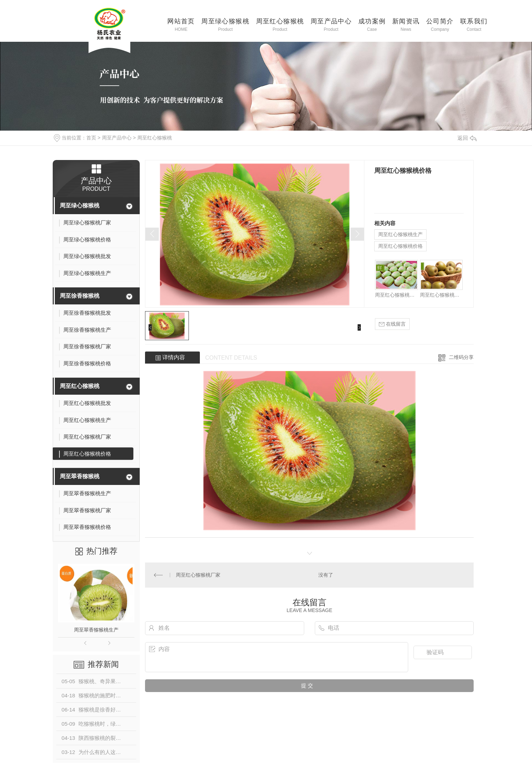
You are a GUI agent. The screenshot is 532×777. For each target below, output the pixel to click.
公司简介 (440, 24)
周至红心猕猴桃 (280, 24)
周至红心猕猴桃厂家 (441, 295)
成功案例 (372, 24)
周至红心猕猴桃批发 (396, 295)
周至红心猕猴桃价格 (400, 246)
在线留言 (392, 324)
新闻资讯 (406, 24)
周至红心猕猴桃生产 (400, 234)
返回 (467, 138)
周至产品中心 (331, 24)
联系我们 (474, 24)
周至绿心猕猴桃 (225, 24)
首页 (91, 138)
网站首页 (181, 24)
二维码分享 (461, 357)
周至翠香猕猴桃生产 (96, 630)
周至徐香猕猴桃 (80, 296)
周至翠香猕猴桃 (80, 476)
